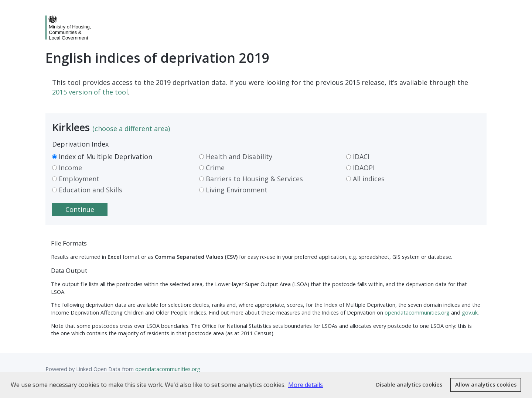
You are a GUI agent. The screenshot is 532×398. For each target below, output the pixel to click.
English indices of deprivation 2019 (158, 58)
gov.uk (470, 313)
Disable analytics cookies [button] (409, 385)
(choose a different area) (131, 128)
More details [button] (306, 385)
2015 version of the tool (90, 92)
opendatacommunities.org (417, 313)
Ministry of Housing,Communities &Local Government (70, 32)
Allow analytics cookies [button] (486, 385)
